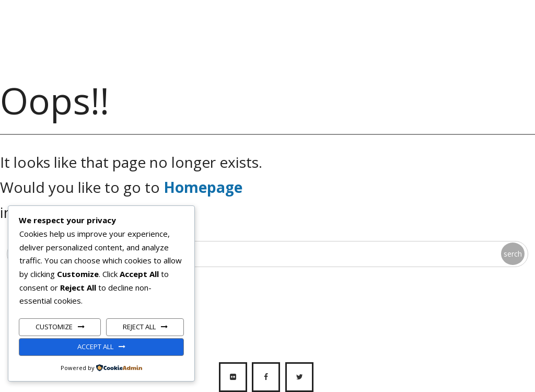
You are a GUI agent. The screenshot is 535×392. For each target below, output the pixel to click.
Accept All (95, 347)
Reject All (139, 327)
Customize (54, 327)
